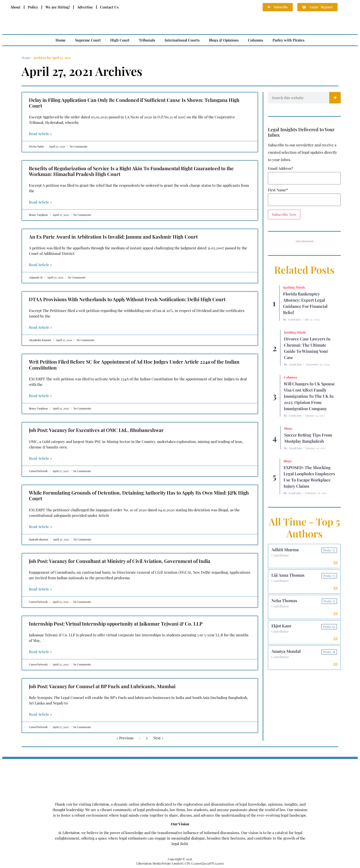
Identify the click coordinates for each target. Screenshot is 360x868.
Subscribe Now (284, 214)
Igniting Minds (294, 287)
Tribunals (147, 40)
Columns (256, 40)
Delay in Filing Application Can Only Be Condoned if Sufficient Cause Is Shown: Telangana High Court (134, 103)
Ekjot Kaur (282, 628)
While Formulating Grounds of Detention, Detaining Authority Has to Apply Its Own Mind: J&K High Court (139, 495)
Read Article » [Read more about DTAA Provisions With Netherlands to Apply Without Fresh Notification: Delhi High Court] (41, 327)
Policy (33, 7)
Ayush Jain (294, 319)
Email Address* (281, 168)
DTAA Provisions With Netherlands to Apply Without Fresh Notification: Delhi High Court (127, 299)
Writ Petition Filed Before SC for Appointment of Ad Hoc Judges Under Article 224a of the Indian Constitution (134, 364)
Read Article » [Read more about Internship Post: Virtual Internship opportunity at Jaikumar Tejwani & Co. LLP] (41, 652)
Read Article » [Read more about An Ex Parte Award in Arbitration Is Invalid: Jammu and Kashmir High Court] (41, 265)
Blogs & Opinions (224, 40)
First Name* (278, 190)
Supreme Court (88, 40)
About (15, 7)
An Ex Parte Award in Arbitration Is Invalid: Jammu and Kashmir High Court (113, 236)
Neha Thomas (284, 602)
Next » (158, 738)
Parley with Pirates (288, 40)
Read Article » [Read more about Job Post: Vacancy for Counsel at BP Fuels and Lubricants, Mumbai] (41, 714)
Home (61, 40)
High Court (120, 40)
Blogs (288, 428)
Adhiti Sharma (285, 550)
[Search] (335, 98)
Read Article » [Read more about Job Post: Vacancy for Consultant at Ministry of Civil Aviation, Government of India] (41, 589)
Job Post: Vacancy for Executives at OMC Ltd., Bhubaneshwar (96, 430)
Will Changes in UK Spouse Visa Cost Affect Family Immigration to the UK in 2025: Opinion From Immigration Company (309, 396)
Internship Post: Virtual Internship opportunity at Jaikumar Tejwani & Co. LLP (116, 623)
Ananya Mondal (286, 654)
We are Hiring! (58, 7)
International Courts (182, 40)
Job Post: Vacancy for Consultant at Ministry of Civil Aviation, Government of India (120, 561)
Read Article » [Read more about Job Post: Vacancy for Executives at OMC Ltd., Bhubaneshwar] (41, 458)
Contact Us (109, 7)
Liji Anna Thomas (288, 576)
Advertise (85, 7)
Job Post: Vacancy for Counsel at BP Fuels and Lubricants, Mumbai (102, 686)
